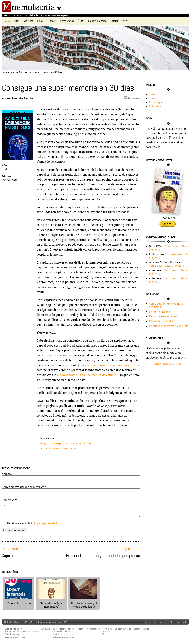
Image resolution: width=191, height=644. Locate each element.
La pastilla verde (97, 21)
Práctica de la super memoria (57, 448)
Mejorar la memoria (19, 601)
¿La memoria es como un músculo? (112, 365)
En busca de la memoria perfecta (169, 326)
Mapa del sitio (166, 622)
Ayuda (125, 21)
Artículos (28, 21)
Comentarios (67, 21)
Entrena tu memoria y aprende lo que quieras (103, 555)
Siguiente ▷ (130, 549)
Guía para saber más (15, 637)
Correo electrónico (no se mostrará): (24, 487)
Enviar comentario (14, 530)
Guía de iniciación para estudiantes (22, 631)
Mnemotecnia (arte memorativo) (51, 603)
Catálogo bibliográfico (63, 637)
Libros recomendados (63, 629)
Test (104, 634)
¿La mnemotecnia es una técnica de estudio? (87, 375)
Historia (52, 21)
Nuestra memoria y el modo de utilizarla (84, 603)
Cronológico (157, 102)
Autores (154, 94)
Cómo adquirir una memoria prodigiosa (166, 305)
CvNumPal (107, 629)
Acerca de (182, 622)
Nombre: (7, 474)
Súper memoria (14, 555)
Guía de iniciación (13, 629)
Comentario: (9, 500)
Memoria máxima (160, 312)
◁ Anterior (11, 549)
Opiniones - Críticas (62, 631)
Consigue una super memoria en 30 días (64, 443)
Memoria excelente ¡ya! (163, 316)
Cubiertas (155, 106)
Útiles (81, 21)
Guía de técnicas (12, 634)
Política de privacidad (44, 523)
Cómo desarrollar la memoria (169, 248)
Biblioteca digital (61, 634)
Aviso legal (150, 622)
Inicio (7, 21)
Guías (16, 21)
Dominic (106, 631)
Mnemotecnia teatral (162, 321)
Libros (40, 21)
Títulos (153, 98)
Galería (114, 21)
